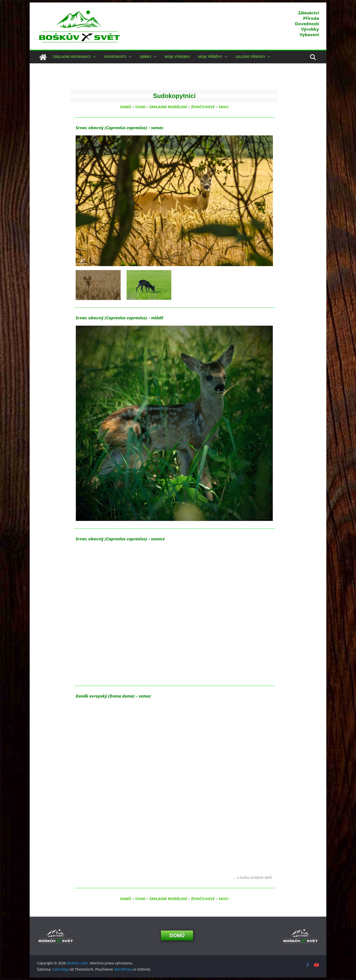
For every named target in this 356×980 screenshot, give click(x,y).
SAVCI (224, 107)
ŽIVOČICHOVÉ (203, 107)
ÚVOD (140, 107)
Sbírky (145, 57)
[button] (93, 57)
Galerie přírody (250, 57)
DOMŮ (126, 107)
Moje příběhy (210, 57)
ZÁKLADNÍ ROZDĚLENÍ (168, 107)
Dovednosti (115, 57)
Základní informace (72, 57)
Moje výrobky (177, 57)
